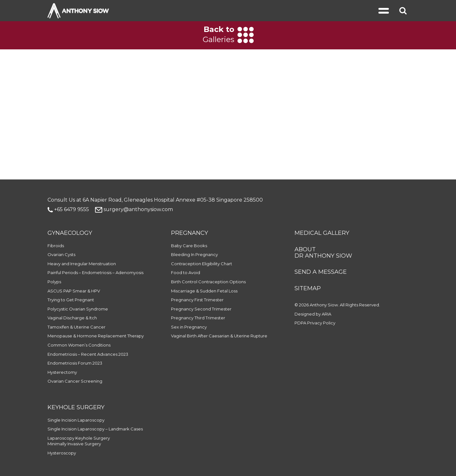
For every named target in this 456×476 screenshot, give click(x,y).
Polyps (54, 282)
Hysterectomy (62, 372)
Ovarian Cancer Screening (75, 381)
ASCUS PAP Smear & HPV (74, 291)
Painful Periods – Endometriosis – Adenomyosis (95, 272)
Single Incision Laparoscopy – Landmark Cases (95, 429)
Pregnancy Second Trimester (201, 309)
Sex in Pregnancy (189, 327)
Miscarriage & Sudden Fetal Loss (204, 291)
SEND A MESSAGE (321, 272)
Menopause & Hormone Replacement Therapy (96, 336)
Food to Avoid (186, 272)
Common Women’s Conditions (79, 345)
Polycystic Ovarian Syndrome (78, 309)
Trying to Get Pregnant (71, 300)
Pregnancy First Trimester (197, 300)
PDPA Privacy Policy (315, 323)
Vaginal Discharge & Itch (72, 318)
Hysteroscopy (62, 453)
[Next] (408, 35)
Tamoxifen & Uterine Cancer (76, 327)
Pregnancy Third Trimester (198, 318)
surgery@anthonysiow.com (134, 209)
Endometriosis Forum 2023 (75, 363)
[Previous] (48, 35)
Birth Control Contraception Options (208, 282)
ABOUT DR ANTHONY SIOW (323, 253)
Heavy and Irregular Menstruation (82, 264)
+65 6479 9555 (68, 209)
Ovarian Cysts (61, 254)
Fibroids (56, 246)
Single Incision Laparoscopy (76, 420)
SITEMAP (308, 288)
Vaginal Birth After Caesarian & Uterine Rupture (219, 336)
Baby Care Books (189, 246)
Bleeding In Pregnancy (194, 254)
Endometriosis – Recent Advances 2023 (88, 354)
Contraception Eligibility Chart (202, 264)
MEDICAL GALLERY (322, 233)
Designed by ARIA (313, 314)
